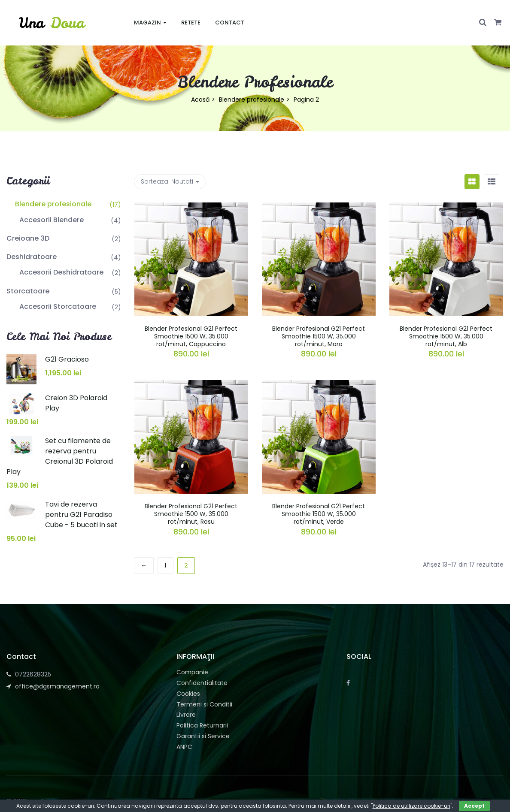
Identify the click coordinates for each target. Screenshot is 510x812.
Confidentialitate (202, 683)
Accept (474, 806)
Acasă (200, 100)
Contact (230, 23)
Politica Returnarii (202, 725)
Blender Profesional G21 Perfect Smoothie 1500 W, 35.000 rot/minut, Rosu (191, 514)
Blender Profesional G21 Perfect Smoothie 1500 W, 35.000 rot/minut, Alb (446, 336)
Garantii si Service (203, 736)
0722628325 (33, 674)
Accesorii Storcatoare (58, 306)
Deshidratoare (32, 257)
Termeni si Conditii (204, 704)
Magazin (150, 23)
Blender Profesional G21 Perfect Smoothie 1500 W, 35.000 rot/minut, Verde (319, 514)
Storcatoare (28, 291)
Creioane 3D (28, 238)
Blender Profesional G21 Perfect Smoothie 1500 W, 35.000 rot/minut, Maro (319, 336)
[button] (498, 23)
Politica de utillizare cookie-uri (411, 806)
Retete (191, 23)
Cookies (188, 694)
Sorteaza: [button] (170, 181)
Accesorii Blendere (52, 220)
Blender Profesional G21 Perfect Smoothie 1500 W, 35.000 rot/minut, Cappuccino (191, 336)
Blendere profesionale (252, 100)
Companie (192, 672)
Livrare (186, 715)
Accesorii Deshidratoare (61, 272)
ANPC (184, 747)
